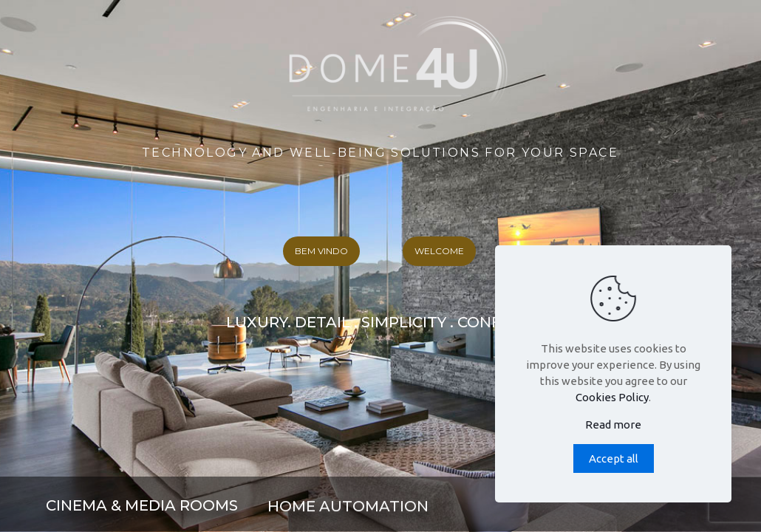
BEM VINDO (321, 251)
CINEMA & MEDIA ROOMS (142, 505)
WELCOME (439, 251)
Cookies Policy (612, 397)
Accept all (614, 458)
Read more (613, 424)
